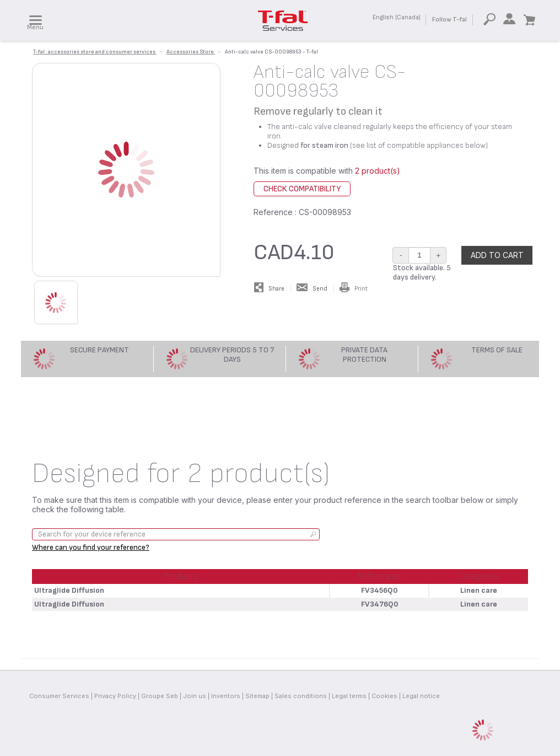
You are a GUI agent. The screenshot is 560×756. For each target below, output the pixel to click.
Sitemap (257, 696)
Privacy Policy (115, 696)
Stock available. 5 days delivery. (422, 272)
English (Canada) (397, 17)
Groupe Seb (160, 696)
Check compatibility (302, 189)
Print (354, 289)
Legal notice (421, 696)
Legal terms (349, 696)
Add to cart (497, 255)
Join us (195, 696)
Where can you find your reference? (91, 547)
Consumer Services (59, 696)
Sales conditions (301, 696)
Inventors (226, 696)
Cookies (384, 696)
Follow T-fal (449, 20)
